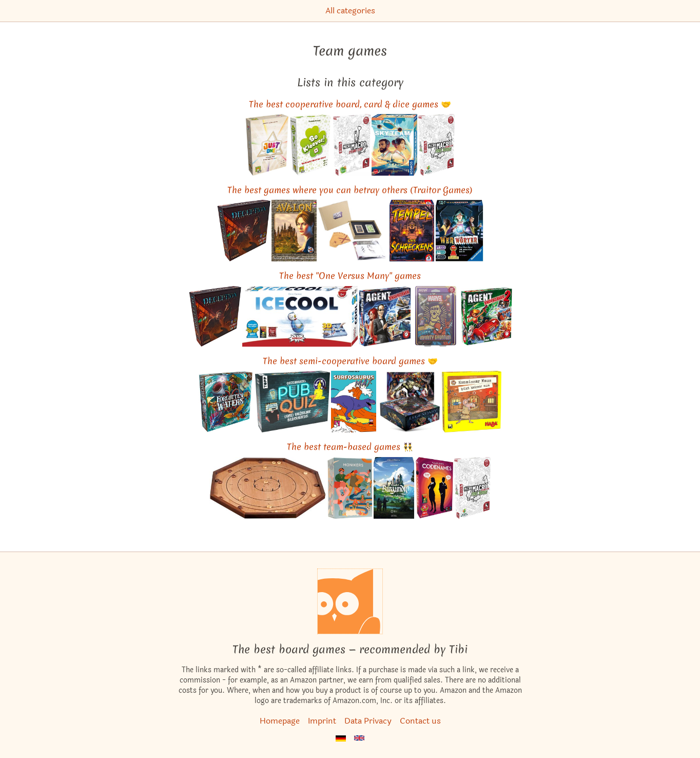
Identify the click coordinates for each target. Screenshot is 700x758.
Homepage (280, 721)
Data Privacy (368, 721)
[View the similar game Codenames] (434, 488)
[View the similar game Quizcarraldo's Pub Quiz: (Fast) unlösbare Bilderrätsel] (293, 402)
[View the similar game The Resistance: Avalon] (294, 231)
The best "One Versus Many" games (350, 276)
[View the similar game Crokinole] (268, 488)
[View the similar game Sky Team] (394, 145)
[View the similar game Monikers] (350, 488)
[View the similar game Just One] (267, 145)
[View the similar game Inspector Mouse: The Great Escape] (472, 402)
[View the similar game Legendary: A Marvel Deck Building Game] (409, 402)
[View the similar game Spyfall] (385, 316)
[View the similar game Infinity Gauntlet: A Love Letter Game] (435, 316)
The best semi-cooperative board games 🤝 (350, 361)
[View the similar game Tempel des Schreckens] (412, 231)
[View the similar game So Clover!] (311, 145)
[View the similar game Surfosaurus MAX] (354, 402)
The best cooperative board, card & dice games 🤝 (350, 104)
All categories (350, 11)
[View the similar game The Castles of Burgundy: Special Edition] (394, 488)
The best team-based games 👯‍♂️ (350, 447)
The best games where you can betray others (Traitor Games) (350, 190)
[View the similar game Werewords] (460, 231)
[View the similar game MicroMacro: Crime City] (352, 145)
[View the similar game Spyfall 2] (486, 316)
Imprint (322, 721)
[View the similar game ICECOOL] (300, 316)
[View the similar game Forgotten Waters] (226, 402)
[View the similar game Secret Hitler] (353, 231)
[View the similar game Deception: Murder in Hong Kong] (243, 231)
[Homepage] (350, 601)
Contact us (420, 721)
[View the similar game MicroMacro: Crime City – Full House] (436, 145)
